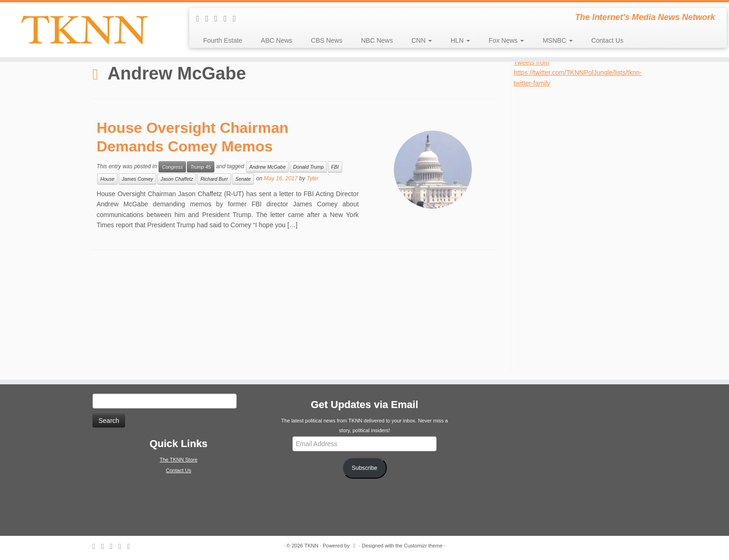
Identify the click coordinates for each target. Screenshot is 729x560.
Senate (243, 179)
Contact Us (607, 40)
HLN (460, 40)
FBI (335, 167)
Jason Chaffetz (177, 179)
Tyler (313, 178)
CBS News (327, 40)
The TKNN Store (178, 460)
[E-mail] (210, 19)
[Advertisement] (583, 228)
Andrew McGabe (267, 167)
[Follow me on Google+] (238, 19)
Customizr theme (423, 546)
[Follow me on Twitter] (219, 19)
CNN (422, 40)
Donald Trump (308, 167)
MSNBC (557, 40)
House (107, 179)
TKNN (311, 546)
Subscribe (365, 468)
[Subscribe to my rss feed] (201, 19)
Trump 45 (200, 167)
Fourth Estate (223, 40)
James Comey (137, 179)
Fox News (506, 40)
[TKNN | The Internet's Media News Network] (84, 30)
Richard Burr (214, 179)
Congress (172, 167)
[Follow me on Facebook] (228, 19)
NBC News (377, 40)
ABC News (277, 40)
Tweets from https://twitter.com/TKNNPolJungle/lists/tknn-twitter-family (578, 73)
